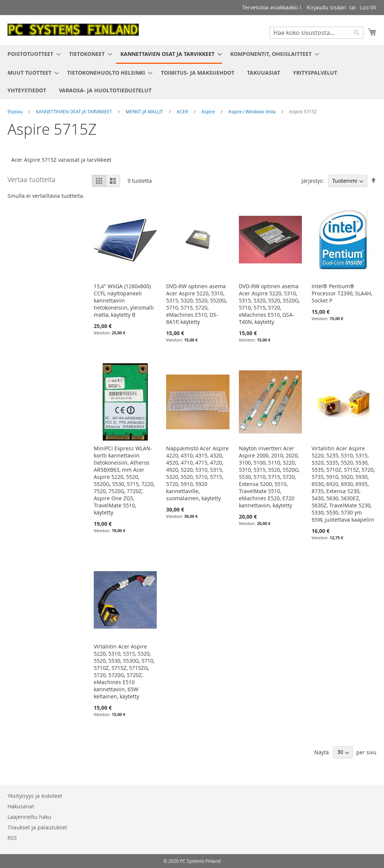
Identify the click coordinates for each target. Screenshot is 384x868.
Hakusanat (21, 806)
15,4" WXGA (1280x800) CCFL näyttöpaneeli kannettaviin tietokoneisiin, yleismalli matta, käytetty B (124, 300)
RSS (12, 838)
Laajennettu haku (29, 817)
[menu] (192, 72)
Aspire (209, 111)
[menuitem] (32, 54)
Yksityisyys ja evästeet (35, 796)
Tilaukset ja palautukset (37, 827)
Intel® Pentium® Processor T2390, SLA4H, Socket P (342, 293)
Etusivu (16, 111)
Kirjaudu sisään (326, 7)
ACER (183, 111)
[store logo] (73, 30)
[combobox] (316, 33)
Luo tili (368, 7)
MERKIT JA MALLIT (145, 111)
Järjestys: (313, 181)
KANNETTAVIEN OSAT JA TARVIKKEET (75, 111)
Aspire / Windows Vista (253, 111)
